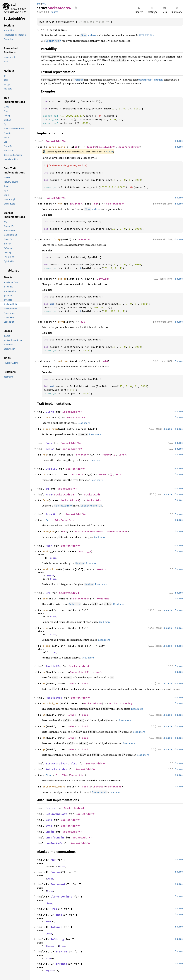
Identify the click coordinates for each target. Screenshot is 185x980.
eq (44, 672)
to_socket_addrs (54, 787)
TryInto (61, 964)
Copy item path (76, 8)
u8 (76, 147)
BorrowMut (58, 884)
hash (46, 551)
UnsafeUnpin (55, 837)
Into (59, 915)
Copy (49, 443)
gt (44, 738)
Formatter (81, 455)
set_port (64, 361)
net (44, 4)
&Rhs (71, 683)
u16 (96, 204)
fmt (45, 455)
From (49, 494)
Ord (48, 593)
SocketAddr (92, 494)
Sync (49, 826)
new (60, 204)
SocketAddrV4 (56, 141)
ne (44, 683)
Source (55, 12)
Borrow (56, 872)
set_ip (62, 279)
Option (114, 703)
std (13, 5)
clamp (46, 646)
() (114, 455)
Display (51, 469)
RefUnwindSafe (56, 814)
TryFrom (61, 951)
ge (44, 749)
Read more (84, 423)
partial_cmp (51, 703)
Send (49, 820)
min (45, 628)
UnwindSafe (54, 843)
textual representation (151, 80)
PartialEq (53, 666)
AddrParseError (129, 147)
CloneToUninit (61, 897)
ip (59, 239)
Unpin (50, 832)
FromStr (51, 514)
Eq (47, 489)
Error (122, 455)
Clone (50, 412)
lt (44, 715)
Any (53, 860)
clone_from (50, 429)
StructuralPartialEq (61, 763)
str (65, 531)
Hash (49, 546)
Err (48, 520)
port (61, 322)
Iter (49, 775)
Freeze (51, 808)
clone (46, 417)
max (45, 610)
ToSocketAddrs (56, 769)
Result (91, 147)
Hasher (53, 558)
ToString (57, 939)
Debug (50, 449)
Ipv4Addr (76, 204)
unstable (168, 429)
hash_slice (50, 569)
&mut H (102, 569)
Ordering (103, 599)
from (46, 500)
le (44, 726)
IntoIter (62, 775)
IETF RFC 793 (146, 35)
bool (99, 672)
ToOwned (56, 927)
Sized (53, 579)
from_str (49, 531)
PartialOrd (54, 698)
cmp (45, 599)
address (88, 35)
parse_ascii (57, 147)
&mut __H (85, 551)
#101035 (109, 152)
